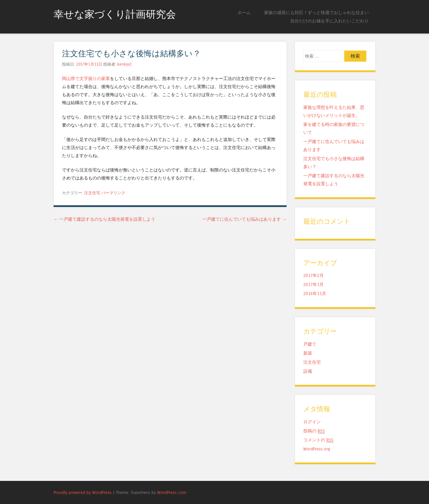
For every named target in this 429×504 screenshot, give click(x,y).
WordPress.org (317, 449)
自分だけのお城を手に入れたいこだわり (329, 21)
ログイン (312, 422)
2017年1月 (314, 284)
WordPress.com (172, 492)
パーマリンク (113, 193)
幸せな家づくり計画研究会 (115, 14)
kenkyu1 (125, 64)
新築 (308, 353)
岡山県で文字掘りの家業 (86, 79)
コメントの (318, 440)
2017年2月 (314, 275)
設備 (308, 371)
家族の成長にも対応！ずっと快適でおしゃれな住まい (316, 13)
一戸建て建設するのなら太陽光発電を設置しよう (104, 219)
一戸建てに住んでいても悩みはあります (244, 219)
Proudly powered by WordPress (83, 492)
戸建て (310, 344)
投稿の (314, 431)
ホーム (244, 13)
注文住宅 (92, 193)
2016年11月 (315, 294)
